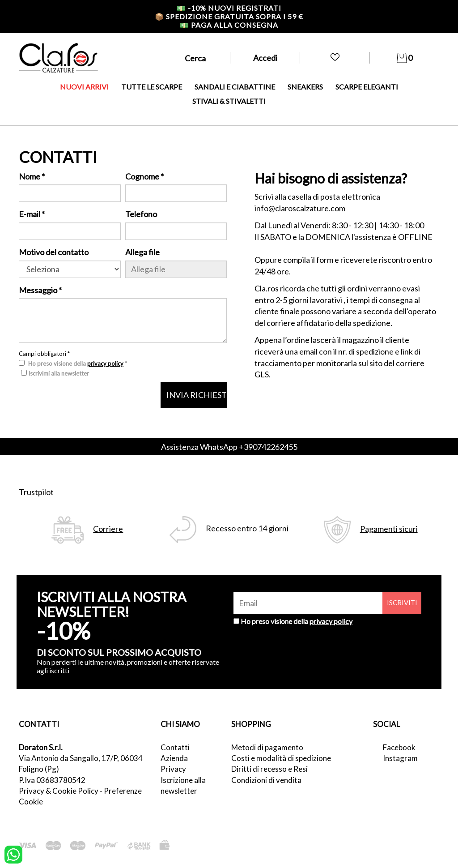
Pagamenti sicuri (389, 529)
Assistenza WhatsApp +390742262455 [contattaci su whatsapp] (229, 447)
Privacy (173, 769)
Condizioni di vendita (266, 780)
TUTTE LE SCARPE (152, 87)
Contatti (175, 747)
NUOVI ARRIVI (84, 87)
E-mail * (32, 214)
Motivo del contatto (54, 252)
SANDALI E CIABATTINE (235, 87)
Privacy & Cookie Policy (59, 791)
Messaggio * (40, 290)
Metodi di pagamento (267, 747)
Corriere (108, 529)
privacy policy (105, 363)
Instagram (400, 758)
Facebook (399, 747)
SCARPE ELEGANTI (367, 87)
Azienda (174, 758)
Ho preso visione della (297, 621)
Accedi (265, 58)
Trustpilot (36, 492)
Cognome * (144, 176)
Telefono (141, 214)
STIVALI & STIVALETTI (229, 101)
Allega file (142, 252)
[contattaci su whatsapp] (13, 854)
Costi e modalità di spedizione (281, 758)
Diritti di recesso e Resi (269, 769)
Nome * (32, 176)
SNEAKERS (305, 87)
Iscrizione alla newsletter (183, 785)
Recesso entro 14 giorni (247, 528)
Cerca (195, 58)
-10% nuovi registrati (229, 8)
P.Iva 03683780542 (52, 780)
